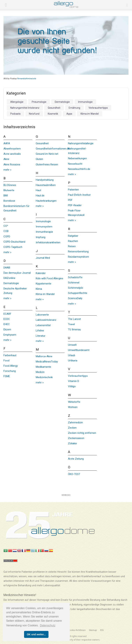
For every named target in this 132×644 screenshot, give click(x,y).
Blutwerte (9, 190)
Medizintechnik (44, 377)
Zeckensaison (76, 438)
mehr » (7, 170)
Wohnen (73, 407)
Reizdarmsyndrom (78, 257)
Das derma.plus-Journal (17, 273)
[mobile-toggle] (6, 5)
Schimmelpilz (76, 288)
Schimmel (74, 283)
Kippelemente (44, 284)
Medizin (40, 372)
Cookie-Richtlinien (77, 630)
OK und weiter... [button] (36, 634)
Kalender (41, 273)
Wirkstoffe (74, 402)
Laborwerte (42, 315)
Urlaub (72, 355)
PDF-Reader (75, 205)
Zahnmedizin (75, 422)
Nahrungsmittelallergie (81, 143)
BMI (6, 196)
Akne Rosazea (12, 164)
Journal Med (43, 258)
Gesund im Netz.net (47, 154)
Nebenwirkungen (77, 158)
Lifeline (40, 331)
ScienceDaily (75, 298)
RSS (102, 630)
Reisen (72, 246)
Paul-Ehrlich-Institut (79, 195)
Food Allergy (11, 366)
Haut (38, 190)
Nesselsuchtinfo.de (79, 169)
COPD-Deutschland (14, 242)
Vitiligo (72, 386)
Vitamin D (73, 381)
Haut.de (40, 196)
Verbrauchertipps (78, 376)
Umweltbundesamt (79, 350)
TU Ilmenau (74, 330)
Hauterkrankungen (46, 201)
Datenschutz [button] (48, 625)
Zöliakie (72, 443)
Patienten (73, 190)
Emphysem (10, 335)
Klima (39, 289)
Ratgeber (73, 236)
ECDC (7, 319)
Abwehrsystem (12, 149)
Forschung (10, 371)
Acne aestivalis (12, 154)
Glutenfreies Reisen (47, 164)
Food (6, 361)
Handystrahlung (45, 180)
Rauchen (73, 241)
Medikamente (43, 367)
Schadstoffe (75, 277)
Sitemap (93, 630)
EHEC (7, 324)
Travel (71, 324)
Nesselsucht (75, 164)
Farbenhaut (10, 355)
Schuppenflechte (78, 293)
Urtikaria (73, 361)
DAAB (7, 268)
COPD (7, 237)
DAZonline (9, 278)
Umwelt (72, 345)
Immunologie (43, 221)
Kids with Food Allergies (49, 278)
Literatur (41, 336)
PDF (70, 200)
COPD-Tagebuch (13, 247)
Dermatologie (11, 283)
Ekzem (7, 330)
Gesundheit (42, 143)
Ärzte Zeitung (76, 459)
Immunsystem (44, 227)
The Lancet (74, 319)
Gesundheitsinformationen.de (53, 149)
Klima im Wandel (45, 294)
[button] (127, 5)
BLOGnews (10, 185)
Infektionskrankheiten (48, 242)
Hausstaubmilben (46, 185)
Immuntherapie (44, 232)
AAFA (7, 143)
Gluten (39, 159)
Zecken (72, 428)
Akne (6, 159)
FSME (7, 376)
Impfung (41, 237)
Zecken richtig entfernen (82, 433)
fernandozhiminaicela (27, 79)
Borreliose (9, 201)
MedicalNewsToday (47, 362)
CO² (6, 226)
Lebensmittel (43, 325)
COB (6, 231)
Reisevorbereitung (78, 252)
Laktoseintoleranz (46, 320)
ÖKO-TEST (74, 474)
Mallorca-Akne (44, 356)
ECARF (7, 314)
